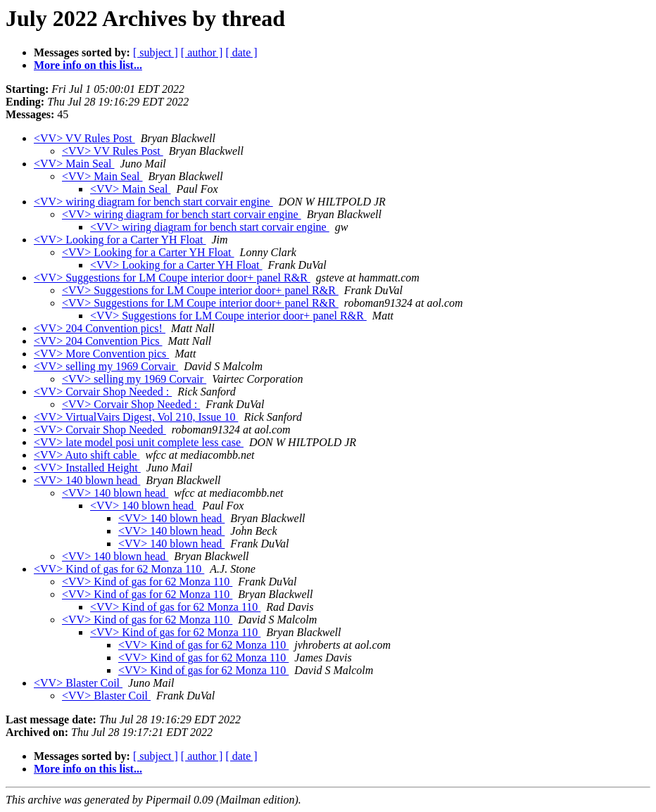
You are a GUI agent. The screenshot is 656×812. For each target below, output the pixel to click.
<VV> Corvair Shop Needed (100, 430)
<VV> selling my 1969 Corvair (106, 366)
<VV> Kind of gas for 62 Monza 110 (119, 569)
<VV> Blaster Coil (78, 683)
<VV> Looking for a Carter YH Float (120, 240)
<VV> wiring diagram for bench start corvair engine (153, 202)
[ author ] (202, 52)
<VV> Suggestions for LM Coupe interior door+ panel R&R (172, 278)
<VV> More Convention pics (101, 354)
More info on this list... (88, 65)
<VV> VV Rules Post (84, 138)
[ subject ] (156, 52)
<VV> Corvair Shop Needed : (103, 392)
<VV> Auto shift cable (87, 455)
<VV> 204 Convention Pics (98, 341)
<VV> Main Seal (74, 164)
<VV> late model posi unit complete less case (139, 442)
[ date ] (241, 52)
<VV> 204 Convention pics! (100, 328)
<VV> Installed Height (87, 468)
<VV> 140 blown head (87, 480)
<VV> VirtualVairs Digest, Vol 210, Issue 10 (136, 417)
